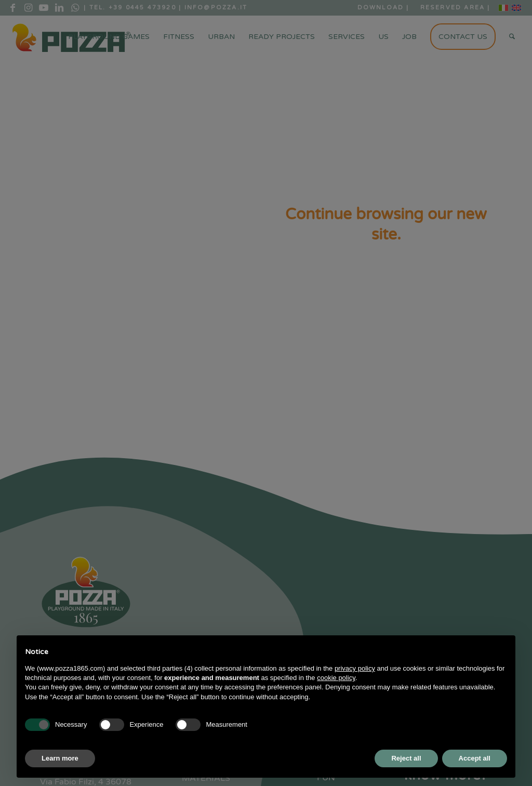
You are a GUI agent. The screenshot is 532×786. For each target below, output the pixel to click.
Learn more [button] (60, 758)
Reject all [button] (406, 758)
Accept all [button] (475, 758)
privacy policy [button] (355, 668)
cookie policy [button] (336, 678)
